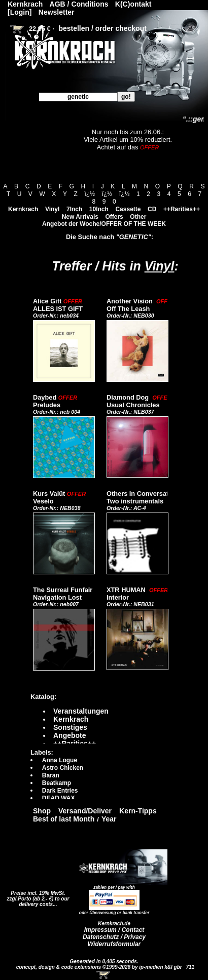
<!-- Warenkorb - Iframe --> (104, 975)
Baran (51, 775)
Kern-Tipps (138, 811)
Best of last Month (64, 819)
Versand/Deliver (85, 811)
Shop (42, 811)
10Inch (99, 209)
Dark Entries (60, 791)
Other (138, 217)
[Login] (20, 12)
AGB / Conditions (79, 4)
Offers (114, 217)
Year (109, 819)
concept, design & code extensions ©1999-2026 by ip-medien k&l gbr (100, 967)
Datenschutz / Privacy (114, 937)
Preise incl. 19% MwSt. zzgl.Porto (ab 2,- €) (36, 896)
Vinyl (52, 209)
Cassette (128, 209)
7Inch (74, 209)
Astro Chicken (63, 768)
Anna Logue (60, 760)
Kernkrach (23, 209)
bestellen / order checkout (102, 28)
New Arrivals (80, 217)
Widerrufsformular (114, 944)
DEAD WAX (59, 798)
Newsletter (57, 12)
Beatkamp (57, 783)
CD (152, 209)
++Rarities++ (182, 209)
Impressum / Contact (114, 930)
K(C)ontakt (133, 4)
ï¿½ (90, 194)
